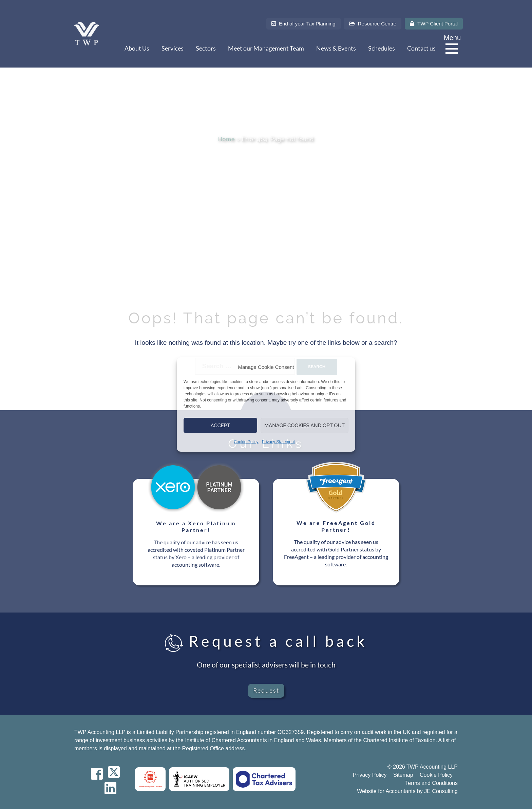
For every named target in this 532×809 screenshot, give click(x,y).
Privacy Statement (278, 442)
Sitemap (403, 775)
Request (266, 690)
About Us (137, 48)
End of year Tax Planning (303, 24)
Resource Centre (373, 24)
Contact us (421, 48)
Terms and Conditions (431, 783)
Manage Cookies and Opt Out (305, 426)
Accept (221, 426)
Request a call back (266, 641)
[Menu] (453, 49)
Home (226, 139)
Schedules (382, 48)
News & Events (336, 48)
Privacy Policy (370, 775)
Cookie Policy (246, 442)
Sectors (206, 48)
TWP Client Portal (434, 24)
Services (173, 48)
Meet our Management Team (266, 48)
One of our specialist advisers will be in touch (266, 665)
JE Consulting (441, 791)
